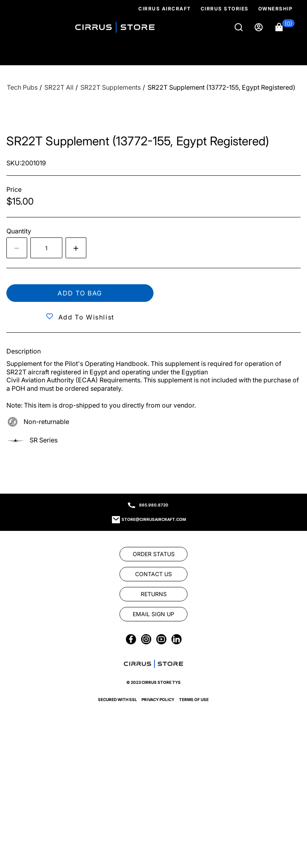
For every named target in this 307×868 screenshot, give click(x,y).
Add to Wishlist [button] (86, 317)
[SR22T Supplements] (111, 87)
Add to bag (80, 293)
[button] (285, 27)
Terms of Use (194, 699)
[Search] (239, 27)
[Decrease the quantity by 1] (17, 248)
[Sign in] (259, 27)
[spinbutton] (46, 248)
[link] (153, 554)
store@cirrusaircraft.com (154, 519)
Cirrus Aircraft (165, 9)
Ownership (276, 9)
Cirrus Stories (225, 9)
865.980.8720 (154, 505)
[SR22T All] (59, 87)
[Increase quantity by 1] (76, 248)
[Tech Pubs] (22, 87)
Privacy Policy (158, 699)
